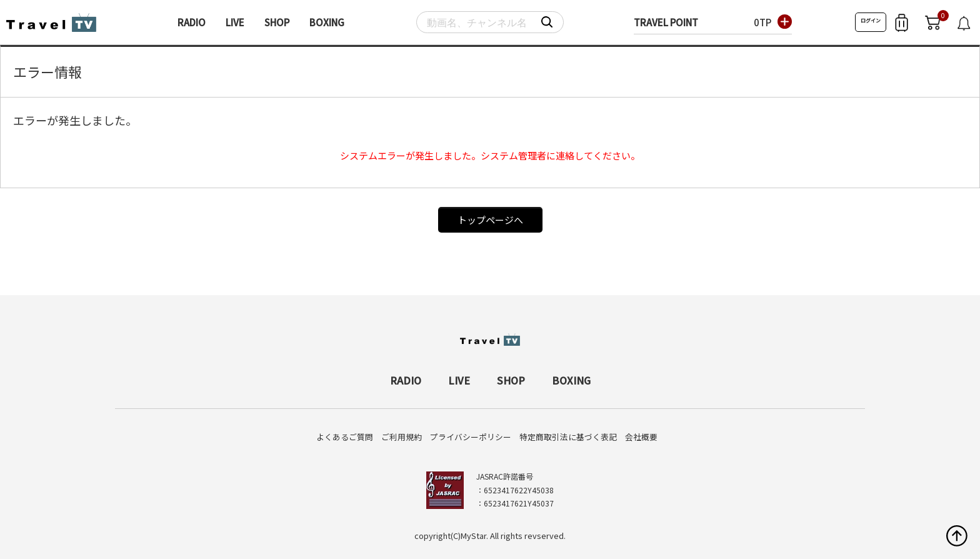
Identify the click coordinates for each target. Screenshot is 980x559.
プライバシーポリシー (471, 437)
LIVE (235, 22)
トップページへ (490, 220)
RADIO (192, 22)
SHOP (277, 22)
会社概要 (641, 437)
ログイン (871, 20)
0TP (762, 22)
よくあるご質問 (345, 437)
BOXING (327, 22)
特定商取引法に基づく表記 (568, 437)
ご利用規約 (402, 437)
